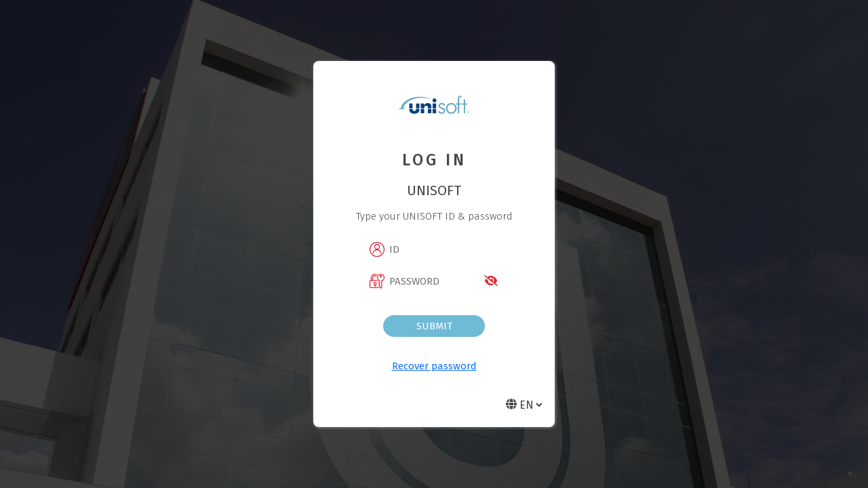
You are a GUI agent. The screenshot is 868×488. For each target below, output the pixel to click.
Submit (434, 326)
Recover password (434, 366)
